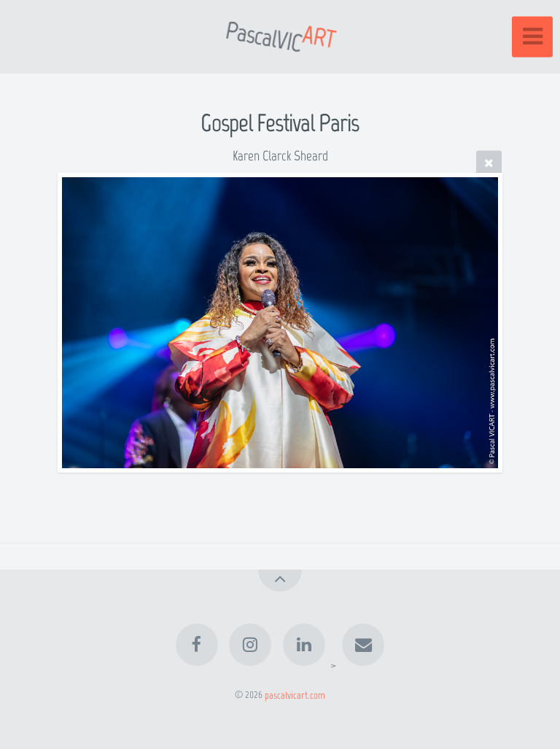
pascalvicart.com (295, 694)
